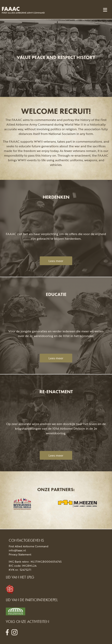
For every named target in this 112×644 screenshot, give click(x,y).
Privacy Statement (20, 554)
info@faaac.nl (17, 550)
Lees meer (56, 261)
